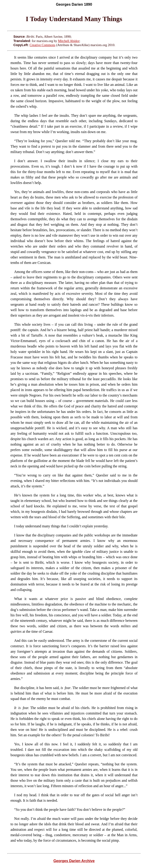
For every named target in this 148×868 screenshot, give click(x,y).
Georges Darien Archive (74, 861)
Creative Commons (42, 45)
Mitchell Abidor (69, 41)
